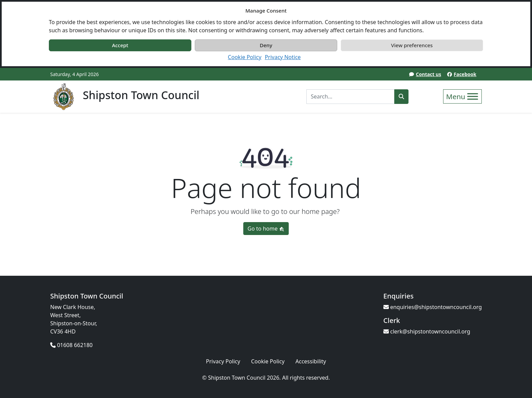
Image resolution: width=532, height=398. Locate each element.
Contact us (429, 74)
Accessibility (311, 361)
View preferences (412, 45)
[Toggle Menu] (473, 96)
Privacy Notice (283, 57)
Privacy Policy (223, 361)
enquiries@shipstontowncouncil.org (433, 307)
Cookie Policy (245, 57)
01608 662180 (71, 345)
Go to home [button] (266, 229)
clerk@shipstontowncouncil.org (427, 331)
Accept (120, 45)
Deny (266, 45)
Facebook (465, 74)
